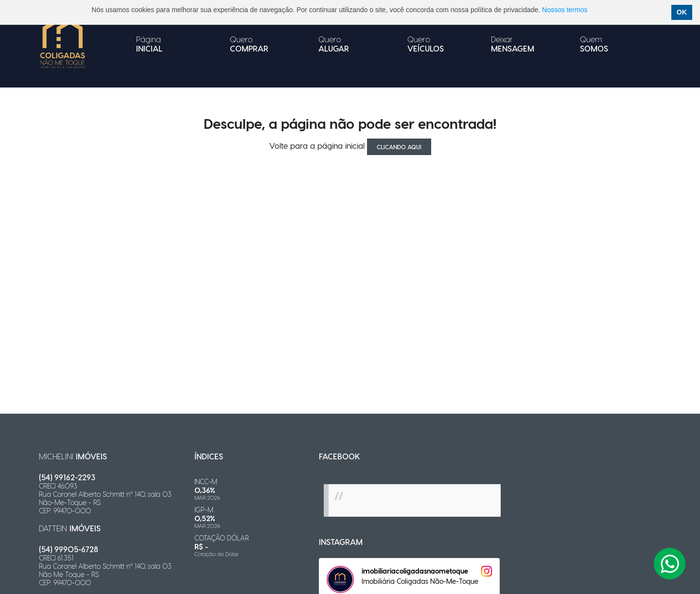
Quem (594, 44)
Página (149, 44)
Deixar (513, 44)
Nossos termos (565, 10)
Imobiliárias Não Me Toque (402, 500)
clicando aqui (399, 147)
